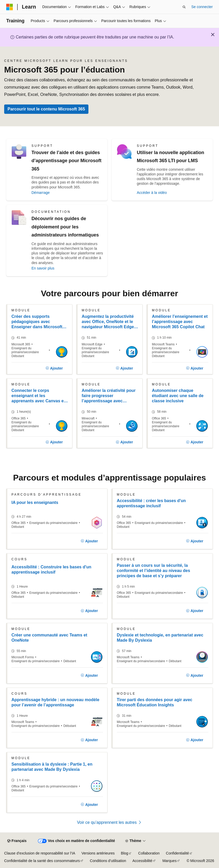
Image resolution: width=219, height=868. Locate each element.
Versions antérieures (98, 853)
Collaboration (149, 853)
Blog (125, 853)
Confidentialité (178, 853)
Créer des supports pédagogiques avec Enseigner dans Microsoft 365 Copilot (37, 322)
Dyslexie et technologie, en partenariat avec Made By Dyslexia (160, 638)
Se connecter (202, 7)
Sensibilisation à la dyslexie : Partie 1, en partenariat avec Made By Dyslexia (52, 767)
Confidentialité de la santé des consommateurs (42, 861)
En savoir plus (43, 268)
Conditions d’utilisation (108, 861)
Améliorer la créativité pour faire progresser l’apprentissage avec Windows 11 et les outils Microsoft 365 (109, 396)
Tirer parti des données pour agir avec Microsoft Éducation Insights (154, 702)
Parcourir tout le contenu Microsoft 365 (46, 109)
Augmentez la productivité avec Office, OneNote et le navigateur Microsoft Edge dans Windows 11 (108, 322)
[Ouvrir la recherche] (184, 7)
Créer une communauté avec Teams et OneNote (49, 638)
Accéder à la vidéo (152, 193)
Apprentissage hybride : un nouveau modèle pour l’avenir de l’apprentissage (55, 702)
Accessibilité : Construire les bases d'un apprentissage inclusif (51, 570)
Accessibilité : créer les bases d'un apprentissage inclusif (151, 503)
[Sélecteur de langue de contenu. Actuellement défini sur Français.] (17, 841)
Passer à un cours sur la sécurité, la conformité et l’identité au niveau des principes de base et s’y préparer (153, 571)
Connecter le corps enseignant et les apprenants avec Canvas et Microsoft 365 (38, 396)
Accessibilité (142, 861)
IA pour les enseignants (35, 502)
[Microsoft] (10, 7)
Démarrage (41, 193)
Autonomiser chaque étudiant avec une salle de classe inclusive (178, 396)
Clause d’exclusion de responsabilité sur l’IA (40, 853)
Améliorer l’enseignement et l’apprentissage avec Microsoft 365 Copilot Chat (180, 322)
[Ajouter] (54, 368)
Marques (169, 861)
